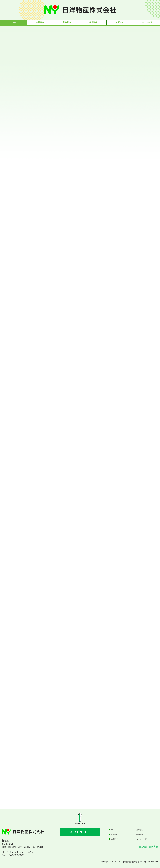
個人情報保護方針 (148, 847)
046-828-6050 (17, 852)
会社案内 (40, 22)
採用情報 (93, 22)
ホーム (14, 22)
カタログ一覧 (146, 22)
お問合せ (120, 22)
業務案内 (67, 22)
